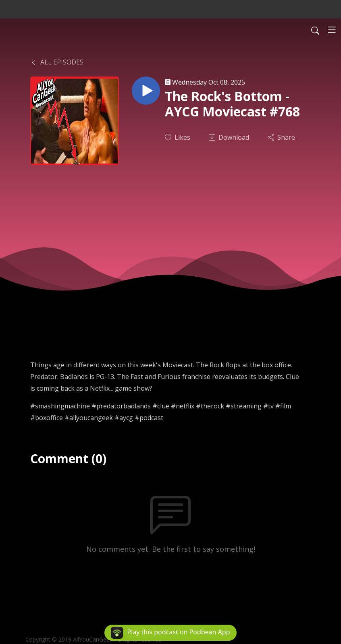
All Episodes (57, 62)
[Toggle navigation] (332, 30)
